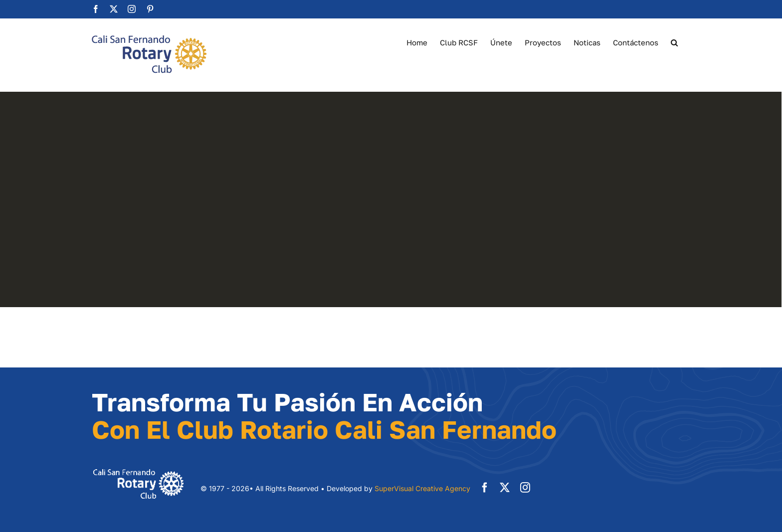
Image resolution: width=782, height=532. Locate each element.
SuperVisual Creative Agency (422, 488)
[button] (674, 42)
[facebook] (485, 488)
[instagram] (525, 488)
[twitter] (505, 488)
